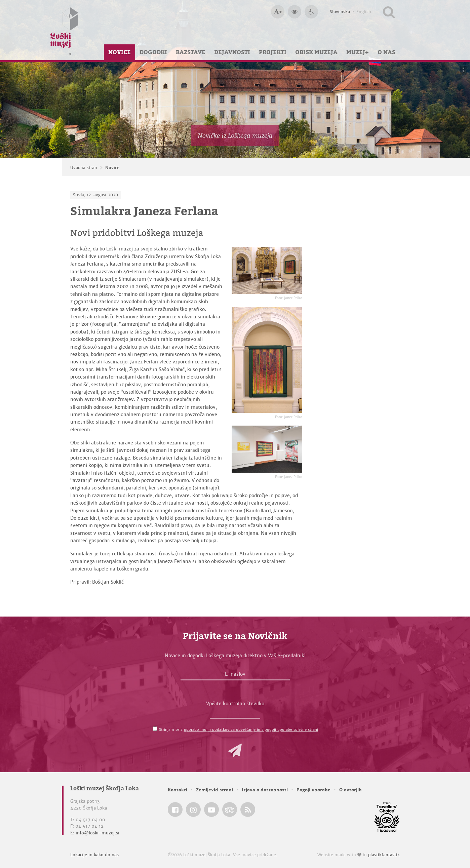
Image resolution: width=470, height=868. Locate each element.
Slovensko (340, 12)
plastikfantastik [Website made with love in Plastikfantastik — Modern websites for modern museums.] (384, 855)
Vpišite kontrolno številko (235, 704)
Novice (120, 52)
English (364, 12)
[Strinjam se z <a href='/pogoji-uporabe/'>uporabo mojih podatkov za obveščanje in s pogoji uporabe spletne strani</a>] (155, 729)
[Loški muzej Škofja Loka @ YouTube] (211, 810)
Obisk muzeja (316, 52)
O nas (386, 52)
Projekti (273, 52)
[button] (235, 750)
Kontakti (178, 790)
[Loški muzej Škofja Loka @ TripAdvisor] (230, 810)
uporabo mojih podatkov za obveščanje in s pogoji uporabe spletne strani (251, 729)
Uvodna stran (84, 168)
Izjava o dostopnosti (265, 790)
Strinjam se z (239, 729)
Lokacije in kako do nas (94, 855)
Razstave (191, 52)
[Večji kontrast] (295, 12)
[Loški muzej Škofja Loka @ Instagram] (193, 810)
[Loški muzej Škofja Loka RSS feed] (248, 810)
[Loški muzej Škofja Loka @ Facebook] (175, 810)
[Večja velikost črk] (278, 12)
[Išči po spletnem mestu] (389, 12)
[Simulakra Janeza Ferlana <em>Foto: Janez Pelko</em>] (267, 270)
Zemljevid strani (214, 790)
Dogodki (153, 52)
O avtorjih (350, 790)
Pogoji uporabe (314, 790)
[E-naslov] (235, 676)
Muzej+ (358, 52)
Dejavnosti (232, 52)
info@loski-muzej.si (97, 833)
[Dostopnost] (311, 12)
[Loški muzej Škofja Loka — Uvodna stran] (64, 30)
